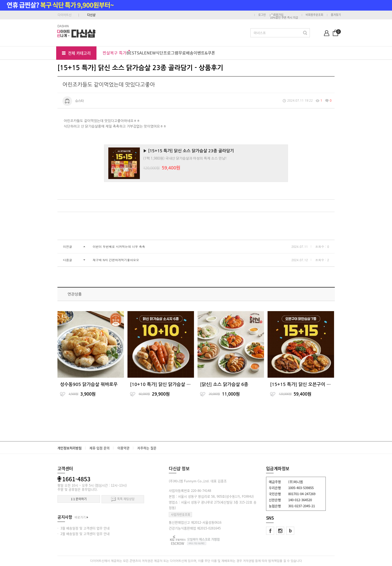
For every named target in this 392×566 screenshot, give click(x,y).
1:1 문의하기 (79, 499)
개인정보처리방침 (70, 448)
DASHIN (63, 26)
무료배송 (186, 53)
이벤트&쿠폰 (204, 53)
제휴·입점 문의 (100, 448)
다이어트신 (65, 15)
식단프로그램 (167, 53)
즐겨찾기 (336, 15)
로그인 (262, 15)
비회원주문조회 (314, 15)
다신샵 (91, 15)
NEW (151, 53)
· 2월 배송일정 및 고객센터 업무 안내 (84, 534)
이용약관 (123, 448)
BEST (132, 53)
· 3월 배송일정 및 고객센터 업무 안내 (84, 528)
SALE (142, 53)
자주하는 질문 (147, 448)
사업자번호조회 (181, 515)
